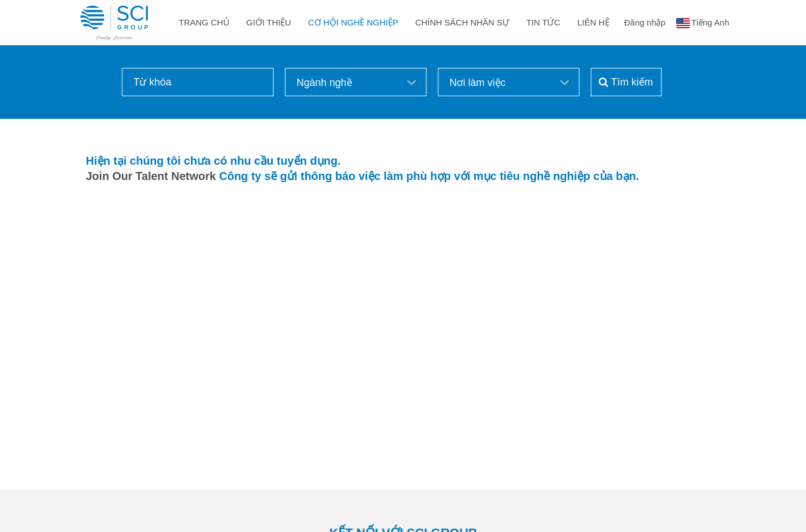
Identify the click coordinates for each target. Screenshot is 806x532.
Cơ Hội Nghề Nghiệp (353, 22)
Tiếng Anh (711, 22)
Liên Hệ (593, 22)
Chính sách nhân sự (462, 22)
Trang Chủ (204, 22)
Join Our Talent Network (151, 176)
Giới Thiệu (269, 22)
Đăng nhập (645, 22)
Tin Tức (543, 22)
